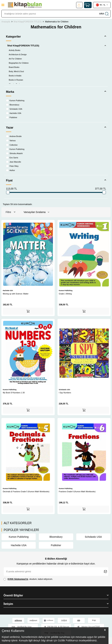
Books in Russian (16, 80)
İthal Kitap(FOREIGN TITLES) (28, 22)
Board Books (14, 67)
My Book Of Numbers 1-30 (14, 393)
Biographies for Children (19, 63)
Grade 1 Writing (65, 294)
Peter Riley (12, 166)
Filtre (10, 212)
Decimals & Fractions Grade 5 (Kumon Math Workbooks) (26, 492)
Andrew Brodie (14, 136)
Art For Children (15, 59)
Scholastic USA (14, 109)
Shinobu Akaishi (14, 153)
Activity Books (15, 50)
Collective (12, 145)
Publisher (12, 117)
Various (11, 141)
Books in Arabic (15, 76)
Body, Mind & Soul (16, 71)
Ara (104, 14)
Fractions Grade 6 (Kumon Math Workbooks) (77, 492)
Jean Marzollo (13, 162)
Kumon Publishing (15, 100)
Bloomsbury (13, 105)
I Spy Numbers (65, 393)
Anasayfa (6, 22)
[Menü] (3, 5)
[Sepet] (88, 5)
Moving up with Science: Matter (16, 294)
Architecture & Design (18, 54)
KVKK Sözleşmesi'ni (18, 579)
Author (10, 170)
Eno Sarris (12, 158)
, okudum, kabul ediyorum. (28, 579)
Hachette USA (14, 113)
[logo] (25, 5)
